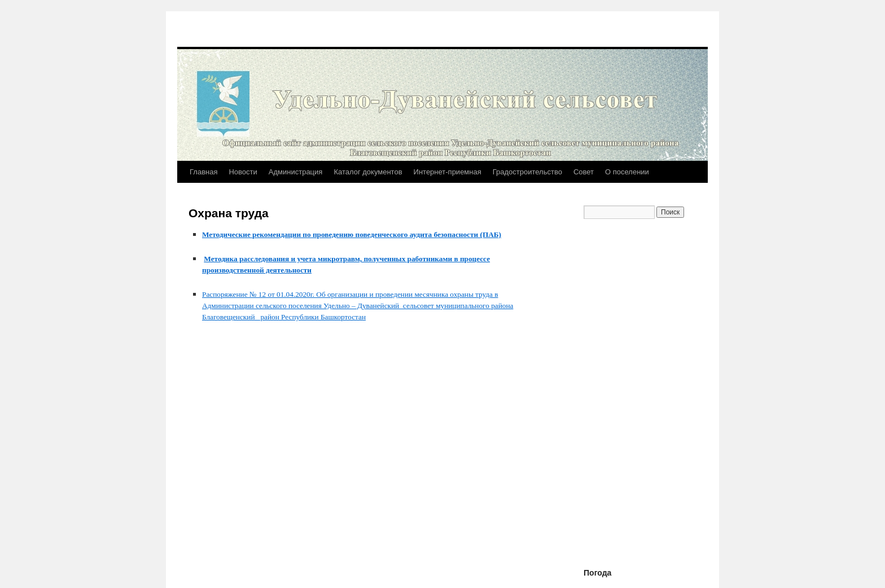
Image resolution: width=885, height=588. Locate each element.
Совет (584, 172)
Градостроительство (527, 172)
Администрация (296, 172)
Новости (243, 172)
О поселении (627, 172)
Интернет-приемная (448, 172)
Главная (203, 172)
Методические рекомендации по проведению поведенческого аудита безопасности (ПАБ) (352, 234)
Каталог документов (368, 172)
